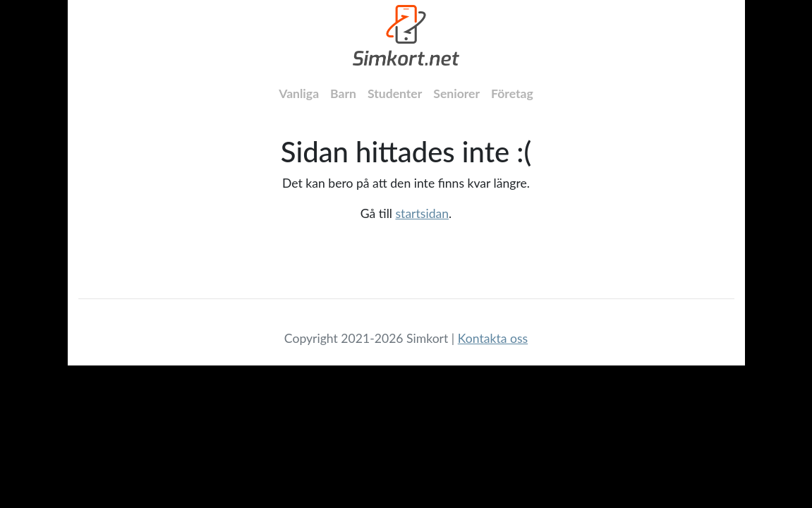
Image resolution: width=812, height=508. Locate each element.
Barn (343, 93)
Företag (512, 93)
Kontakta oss (493, 338)
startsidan (422, 213)
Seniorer (456, 93)
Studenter (395, 93)
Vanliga (299, 93)
